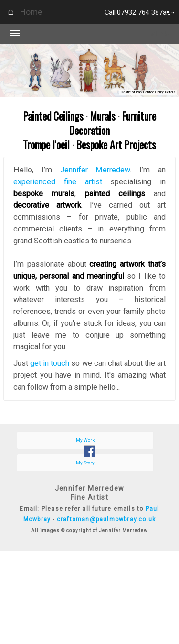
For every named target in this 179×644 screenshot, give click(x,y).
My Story (85, 463)
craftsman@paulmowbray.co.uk (106, 519)
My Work (85, 440)
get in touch (50, 363)
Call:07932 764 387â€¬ (139, 12)
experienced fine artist (58, 182)
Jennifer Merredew (95, 170)
